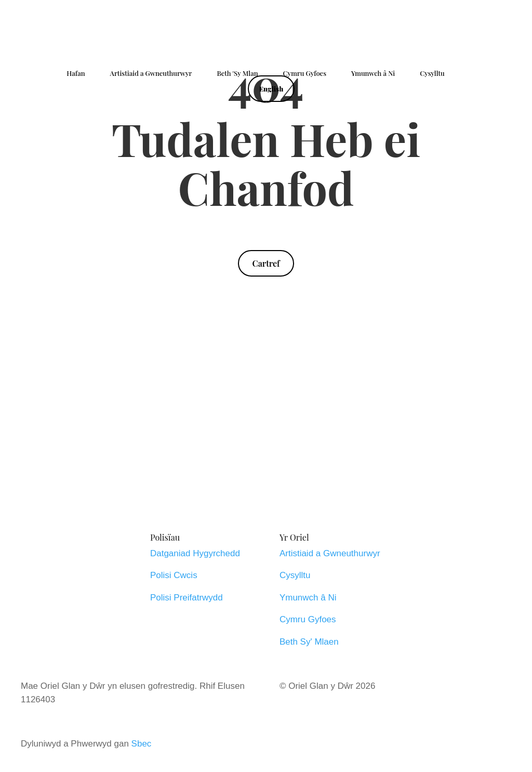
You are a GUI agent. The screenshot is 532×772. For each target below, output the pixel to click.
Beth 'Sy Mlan (237, 74)
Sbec (142, 744)
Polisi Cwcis (174, 575)
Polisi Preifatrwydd (187, 598)
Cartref (266, 263)
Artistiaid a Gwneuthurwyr (151, 74)
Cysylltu (432, 74)
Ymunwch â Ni (373, 74)
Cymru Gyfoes (305, 74)
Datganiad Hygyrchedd (195, 553)
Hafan (76, 74)
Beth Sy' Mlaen (309, 642)
